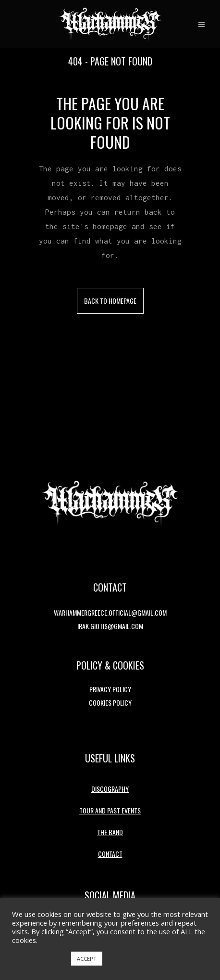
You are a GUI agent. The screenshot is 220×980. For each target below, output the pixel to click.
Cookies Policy (110, 703)
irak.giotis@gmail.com (110, 626)
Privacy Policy (110, 689)
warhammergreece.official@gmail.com (110, 612)
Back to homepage (110, 301)
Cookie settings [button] (39, 959)
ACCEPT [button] (87, 959)
